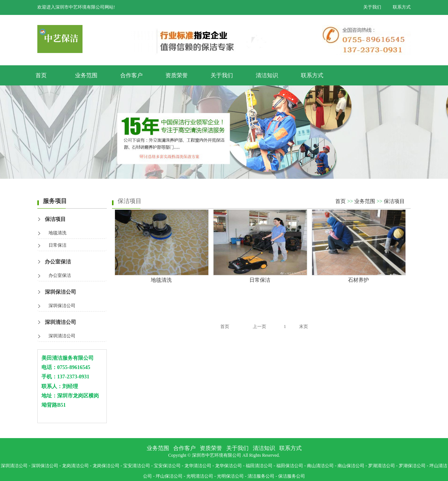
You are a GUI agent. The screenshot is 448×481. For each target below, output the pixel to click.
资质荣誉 (177, 75)
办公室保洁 (58, 262)
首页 (41, 75)
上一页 (259, 327)
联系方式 (402, 7)
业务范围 (86, 75)
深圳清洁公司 (60, 322)
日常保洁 (57, 245)
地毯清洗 (57, 233)
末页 (304, 327)
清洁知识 (267, 75)
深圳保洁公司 (60, 292)
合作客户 (131, 75)
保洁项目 (55, 219)
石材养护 (358, 280)
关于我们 (372, 7)
